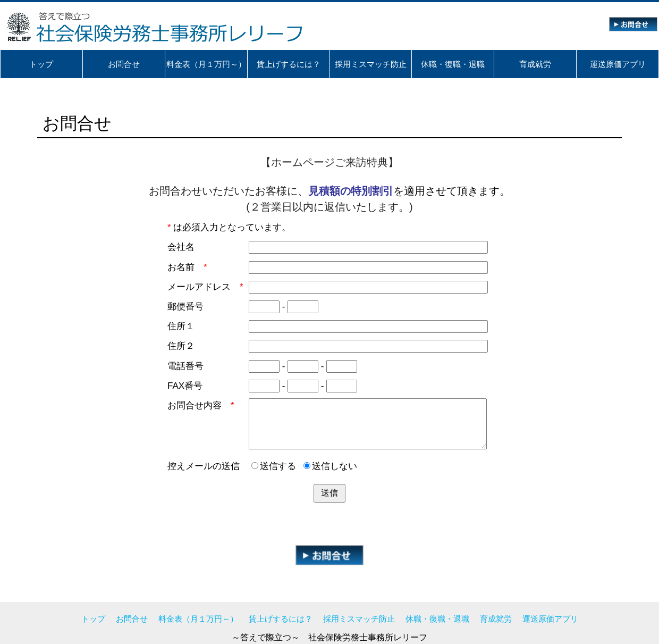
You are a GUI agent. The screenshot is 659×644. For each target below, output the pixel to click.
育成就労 (496, 619)
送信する (274, 466)
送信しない (330, 466)
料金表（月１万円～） (198, 619)
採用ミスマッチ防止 (359, 619)
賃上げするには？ (281, 619)
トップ (93, 619)
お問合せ (132, 619)
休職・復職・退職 (437, 619)
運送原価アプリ (550, 619)
